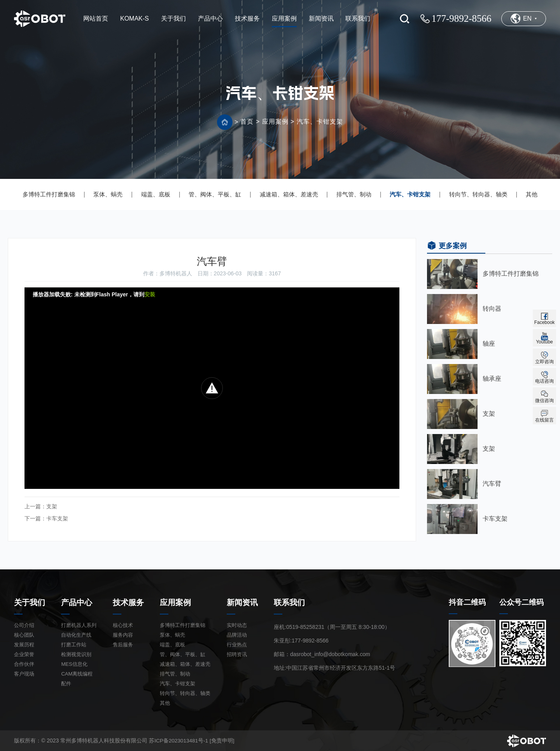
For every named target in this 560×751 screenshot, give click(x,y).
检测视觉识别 (76, 654)
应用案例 (275, 122)
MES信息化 (74, 663)
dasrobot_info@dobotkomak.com (330, 653)
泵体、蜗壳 (108, 194)
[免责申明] (224, 740)
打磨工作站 (74, 644)
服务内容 (123, 634)
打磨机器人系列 (79, 624)
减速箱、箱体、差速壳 (289, 194)
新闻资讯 (242, 602)
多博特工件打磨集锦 (49, 194)
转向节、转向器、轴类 (478, 194)
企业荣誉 (24, 654)
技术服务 (128, 602)
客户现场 (24, 673)
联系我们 (289, 602)
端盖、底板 (156, 194)
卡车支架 (57, 518)
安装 (150, 294)
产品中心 (77, 602)
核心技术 (123, 624)
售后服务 (123, 644)
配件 (66, 683)
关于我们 (30, 602)
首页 (247, 122)
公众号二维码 (523, 602)
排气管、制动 (354, 194)
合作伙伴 (24, 663)
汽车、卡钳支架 (320, 122)
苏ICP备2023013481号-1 (179, 740)
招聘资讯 (237, 654)
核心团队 (24, 634)
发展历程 (24, 644)
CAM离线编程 (77, 673)
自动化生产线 (76, 634)
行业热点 (237, 644)
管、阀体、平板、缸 (215, 194)
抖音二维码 (468, 602)
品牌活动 (237, 634)
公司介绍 (24, 624)
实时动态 (237, 624)
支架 (52, 506)
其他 (532, 194)
